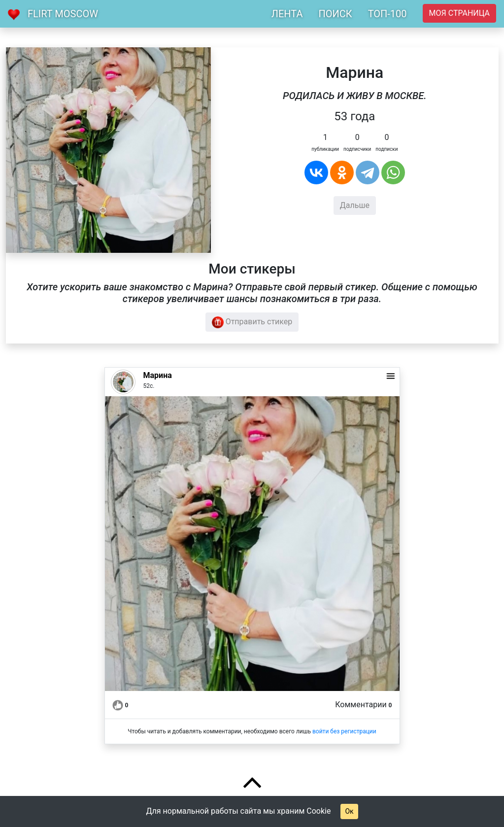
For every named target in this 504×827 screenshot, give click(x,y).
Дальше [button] (355, 205)
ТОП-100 (387, 14)
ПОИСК (335, 14)
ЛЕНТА (287, 14)
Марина (158, 375)
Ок (349, 811)
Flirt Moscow (63, 14)
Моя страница (459, 13)
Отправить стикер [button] (252, 322)
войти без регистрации (344, 731)
